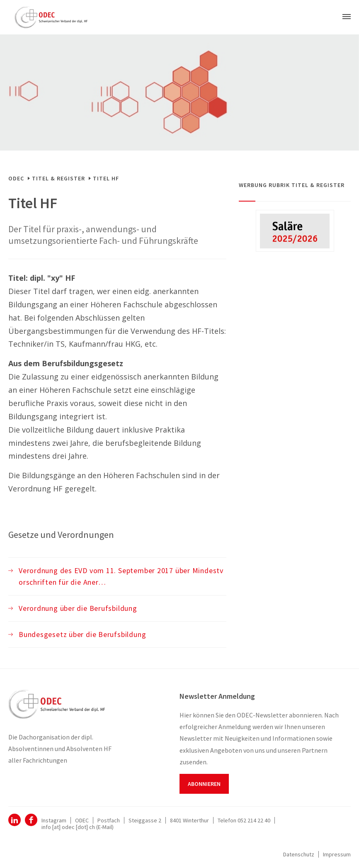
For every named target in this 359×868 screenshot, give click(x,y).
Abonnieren (204, 784)
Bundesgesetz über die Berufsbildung (82, 634)
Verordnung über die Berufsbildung (78, 608)
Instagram (54, 820)
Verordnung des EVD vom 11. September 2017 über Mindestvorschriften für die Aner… (121, 576)
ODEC (16, 178)
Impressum (337, 854)
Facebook (31, 820)
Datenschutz (299, 854)
